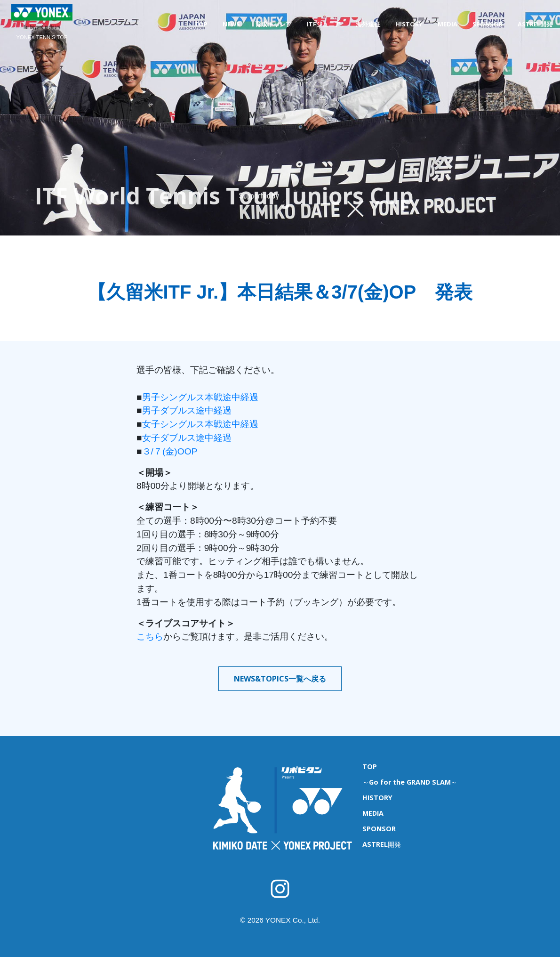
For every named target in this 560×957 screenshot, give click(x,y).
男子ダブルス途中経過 (187, 410)
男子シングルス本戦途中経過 (200, 397)
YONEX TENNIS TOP (42, 37)
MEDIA (448, 24)
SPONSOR (488, 24)
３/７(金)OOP (170, 451)
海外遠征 (368, 24)
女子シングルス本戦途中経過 (200, 424)
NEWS (231, 24)
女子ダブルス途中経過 (187, 438)
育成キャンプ (273, 24)
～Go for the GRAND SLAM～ (410, 782)
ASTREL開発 (535, 24)
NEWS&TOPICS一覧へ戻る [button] (280, 679)
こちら (150, 637)
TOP (201, 24)
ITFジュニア (324, 24)
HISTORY (409, 24)
